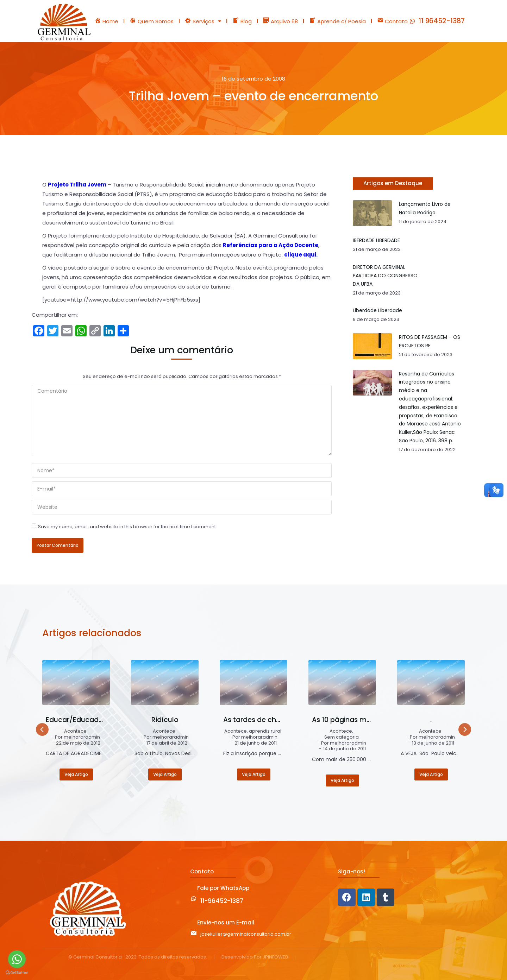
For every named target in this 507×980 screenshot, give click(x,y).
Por (77, 737)
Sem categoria (342, 737)
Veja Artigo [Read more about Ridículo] (165, 774)
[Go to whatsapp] (17, 959)
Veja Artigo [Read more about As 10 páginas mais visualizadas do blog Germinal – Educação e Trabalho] (342, 780)
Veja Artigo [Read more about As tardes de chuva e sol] (254, 774)
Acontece (75, 731)
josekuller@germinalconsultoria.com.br (246, 934)
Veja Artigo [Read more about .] (431, 774)
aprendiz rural (265, 731)
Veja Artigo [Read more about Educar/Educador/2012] (76, 774)
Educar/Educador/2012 (76, 720)
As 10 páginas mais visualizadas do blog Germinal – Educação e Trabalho (342, 720)
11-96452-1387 (222, 901)
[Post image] (76, 682)
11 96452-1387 (442, 21)
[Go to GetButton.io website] (17, 973)
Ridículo (165, 720)
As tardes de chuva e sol (254, 720)
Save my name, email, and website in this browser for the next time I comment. (127, 527)
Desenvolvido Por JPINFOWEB (255, 957)
